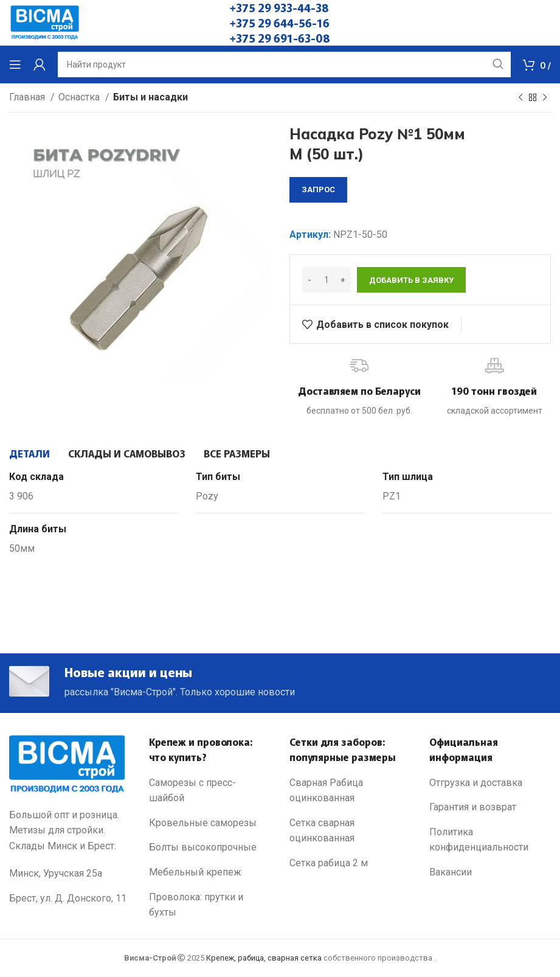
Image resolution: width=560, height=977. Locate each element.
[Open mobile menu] (15, 64)
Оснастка (80, 97)
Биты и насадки (150, 97)
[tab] (29, 453)
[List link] (210, 792)
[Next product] (545, 98)
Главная (28, 97)
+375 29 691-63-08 (280, 38)
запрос (318, 189)
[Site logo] (45, 22)
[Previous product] (520, 98)
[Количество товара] (327, 280)
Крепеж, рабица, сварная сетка (264, 960)
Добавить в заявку (411, 280)
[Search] (284, 64)
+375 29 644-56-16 (280, 23)
